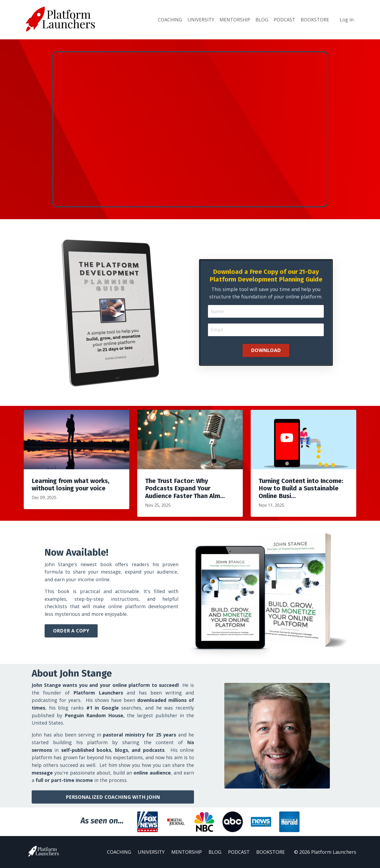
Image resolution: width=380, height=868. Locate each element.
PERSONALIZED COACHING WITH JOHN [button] (113, 797)
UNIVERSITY (201, 20)
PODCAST (284, 20)
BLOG (262, 20)
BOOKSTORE (315, 20)
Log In (347, 20)
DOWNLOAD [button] (266, 350)
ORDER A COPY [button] (71, 631)
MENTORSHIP (235, 20)
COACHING (170, 20)
